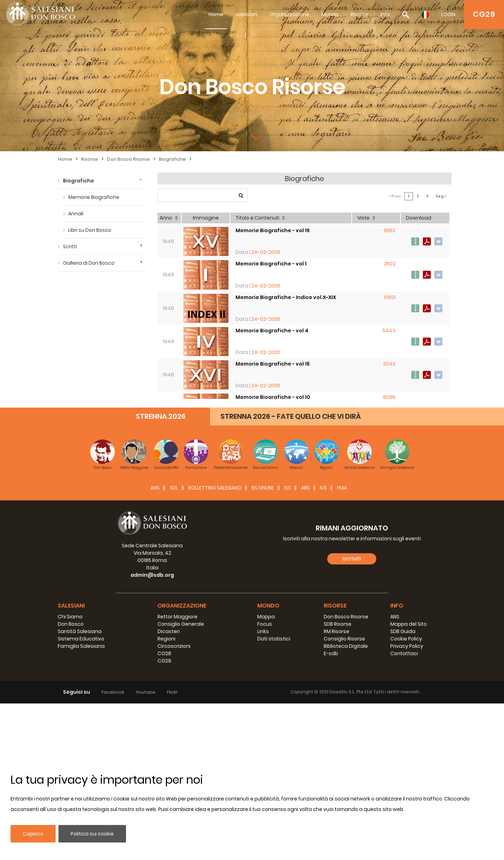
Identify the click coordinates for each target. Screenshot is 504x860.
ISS (288, 644)
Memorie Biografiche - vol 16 (273, 360)
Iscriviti (352, 715)
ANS (155, 644)
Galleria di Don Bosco (89, 263)
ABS (305, 644)
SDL (174, 644)
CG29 (484, 14)
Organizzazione (289, 14)
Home (216, 14)
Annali (76, 214)
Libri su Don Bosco (90, 230)
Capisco (33, 834)
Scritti (70, 247)
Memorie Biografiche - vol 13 (273, 426)
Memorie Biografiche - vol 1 (272, 259)
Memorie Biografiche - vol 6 (272, 527)
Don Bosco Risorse (128, 159)
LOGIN (448, 14)
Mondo (330, 14)
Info (385, 14)
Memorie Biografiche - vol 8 (273, 460)
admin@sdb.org (152, 731)
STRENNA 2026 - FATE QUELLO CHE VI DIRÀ (291, 573)
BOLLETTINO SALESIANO (215, 644)
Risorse (359, 14)
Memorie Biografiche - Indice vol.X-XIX (286, 292)
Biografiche (172, 159)
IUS (323, 644)
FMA (342, 644)
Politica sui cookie (92, 834)
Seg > (443, 196)
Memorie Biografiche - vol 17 (273, 494)
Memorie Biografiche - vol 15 (273, 225)
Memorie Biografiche (94, 197)
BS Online (263, 644)
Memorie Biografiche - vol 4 (273, 326)
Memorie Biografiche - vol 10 (274, 393)
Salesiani (247, 14)
